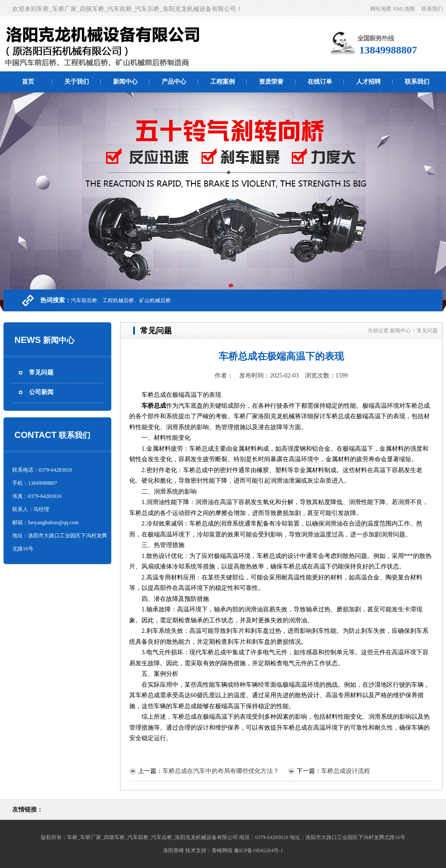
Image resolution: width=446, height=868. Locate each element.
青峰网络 (222, 850)
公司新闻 (41, 392)
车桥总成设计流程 (346, 771)
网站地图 (381, 9)
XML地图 (404, 9)
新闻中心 (125, 82)
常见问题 (41, 372)
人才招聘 (368, 82)
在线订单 (320, 82)
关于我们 (77, 82)
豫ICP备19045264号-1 (259, 850)
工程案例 (223, 82)
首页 (28, 82)
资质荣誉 (271, 82)
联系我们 (432, 9)
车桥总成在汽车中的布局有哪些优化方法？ (221, 771)
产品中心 (174, 82)
